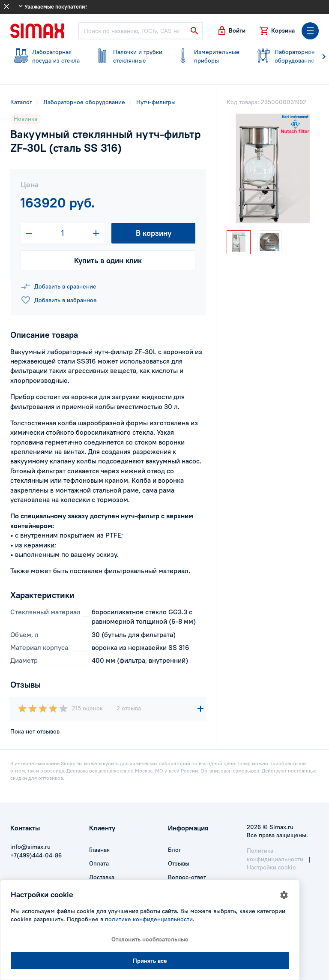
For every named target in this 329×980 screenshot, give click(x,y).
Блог (175, 850)
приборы (208, 56)
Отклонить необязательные (150, 939)
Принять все (150, 961)
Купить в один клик (108, 260)
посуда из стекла (46, 56)
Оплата (99, 863)
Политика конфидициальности (275, 855)
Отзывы (179, 863)
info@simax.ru (30, 847)
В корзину (154, 233)
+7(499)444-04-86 (36, 855)
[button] (231, 31)
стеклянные (127, 56)
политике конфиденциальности (149, 919)
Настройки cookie (271, 867)
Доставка (102, 877)
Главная (99, 850)
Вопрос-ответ (187, 877)
